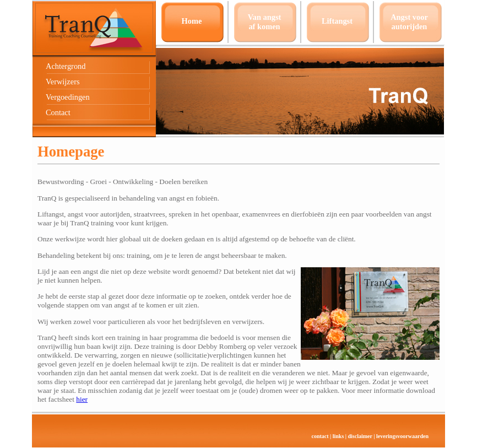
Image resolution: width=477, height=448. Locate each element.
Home (192, 21)
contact (320, 436)
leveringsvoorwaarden (402, 436)
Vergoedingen (68, 97)
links (338, 436)
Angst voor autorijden (409, 22)
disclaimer (360, 436)
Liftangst (337, 21)
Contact (58, 112)
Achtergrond (66, 66)
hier (82, 399)
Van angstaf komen (265, 22)
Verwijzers (63, 82)
